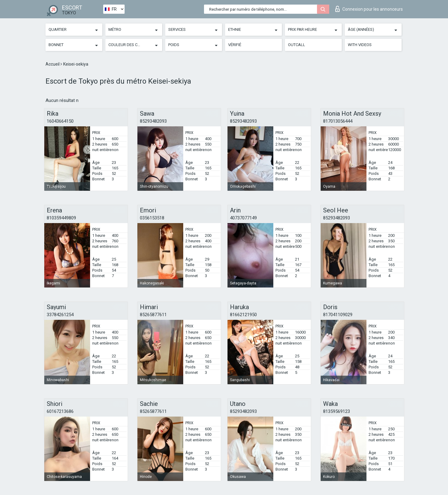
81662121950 (243, 315)
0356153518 (152, 218)
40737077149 (243, 218)
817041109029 (338, 315)
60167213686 (60, 411)
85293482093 (153, 121)
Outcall (297, 45)
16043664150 (60, 121)
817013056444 (338, 121)
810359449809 (61, 218)
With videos (360, 45)
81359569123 (337, 411)
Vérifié (235, 45)
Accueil (53, 64)
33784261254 (60, 315)
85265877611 (153, 315)
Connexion (369, 9)
